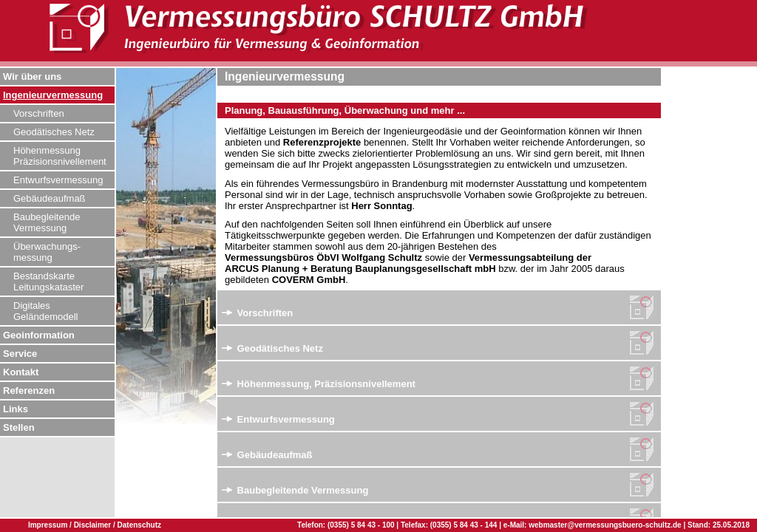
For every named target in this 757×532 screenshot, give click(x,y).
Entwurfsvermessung (58, 180)
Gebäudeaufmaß (50, 198)
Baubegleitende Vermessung (47, 222)
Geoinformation (39, 335)
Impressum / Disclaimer (71, 525)
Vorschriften (39, 113)
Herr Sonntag (381, 206)
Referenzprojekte (322, 142)
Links (16, 409)
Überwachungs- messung (47, 252)
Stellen (19, 427)
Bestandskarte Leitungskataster (48, 282)
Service (20, 354)
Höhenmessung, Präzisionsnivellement (319, 384)
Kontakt (21, 372)
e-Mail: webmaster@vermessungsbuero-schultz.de (593, 525)
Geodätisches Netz (54, 132)
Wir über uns (32, 76)
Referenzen (29, 391)
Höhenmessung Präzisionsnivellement (60, 156)
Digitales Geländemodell (45, 311)
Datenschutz (139, 525)
